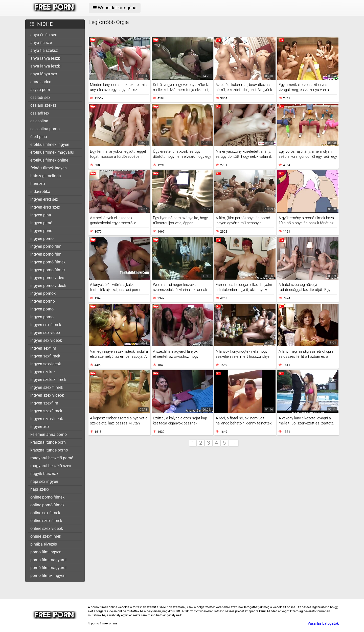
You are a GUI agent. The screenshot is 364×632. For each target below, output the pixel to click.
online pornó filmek (47, 505)
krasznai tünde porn (48, 442)
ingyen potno (42, 309)
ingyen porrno (43, 301)
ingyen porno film (46, 246)
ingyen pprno (42, 317)
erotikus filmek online (49, 160)
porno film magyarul (48, 560)
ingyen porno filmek (48, 270)
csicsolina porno (45, 129)
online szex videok (47, 528)
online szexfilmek (46, 536)
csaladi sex (40, 97)
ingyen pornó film (46, 254)
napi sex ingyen (44, 481)
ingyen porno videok (48, 286)
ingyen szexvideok (47, 419)
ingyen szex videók (47, 395)
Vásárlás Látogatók (323, 623)
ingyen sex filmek (46, 325)
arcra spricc (41, 82)
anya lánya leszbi (46, 58)
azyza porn (40, 90)
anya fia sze (41, 43)
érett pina (39, 137)
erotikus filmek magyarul (52, 152)
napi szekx (40, 489)
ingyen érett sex (44, 199)
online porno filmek (47, 497)
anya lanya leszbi (46, 66)
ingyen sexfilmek (45, 356)
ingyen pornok (43, 293)
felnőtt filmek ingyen (49, 168)
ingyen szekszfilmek (48, 380)
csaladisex (40, 113)
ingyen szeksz (43, 372)
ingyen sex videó (45, 333)
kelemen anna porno (49, 434)
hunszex (38, 184)
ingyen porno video (47, 278)
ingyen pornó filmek (48, 262)
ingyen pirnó (41, 223)
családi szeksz (43, 105)
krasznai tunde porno (49, 450)
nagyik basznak (44, 474)
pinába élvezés (44, 544)
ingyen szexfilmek (46, 411)
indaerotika (40, 191)
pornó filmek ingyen (48, 575)
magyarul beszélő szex (51, 466)
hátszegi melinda (46, 176)
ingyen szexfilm (44, 403)
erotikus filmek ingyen (50, 144)
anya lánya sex (44, 74)
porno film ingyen (46, 552)
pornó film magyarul (48, 568)
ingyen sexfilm (43, 348)
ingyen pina (41, 215)
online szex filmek (46, 521)
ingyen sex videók (46, 340)
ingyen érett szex (45, 207)
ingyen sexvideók (46, 364)
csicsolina (39, 121)
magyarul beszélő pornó (52, 458)
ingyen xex (40, 427)
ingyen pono (41, 231)
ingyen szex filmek (47, 387)
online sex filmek (45, 513)
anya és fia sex (44, 35)
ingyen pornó (42, 239)
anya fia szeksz (44, 50)
